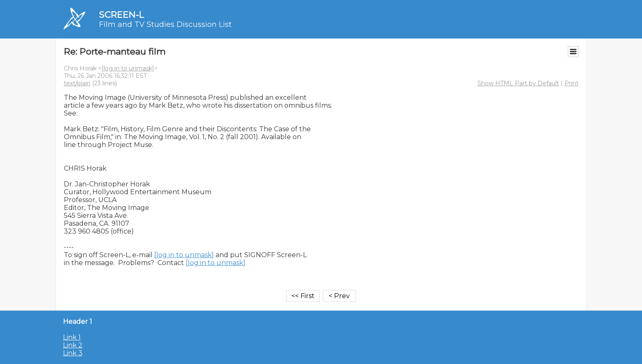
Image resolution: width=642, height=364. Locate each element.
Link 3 (73, 353)
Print (572, 83)
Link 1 (72, 337)
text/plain (77, 83)
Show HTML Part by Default (518, 83)
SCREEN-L (121, 15)
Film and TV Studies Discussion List (165, 24)
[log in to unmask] (128, 68)
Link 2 (73, 345)
